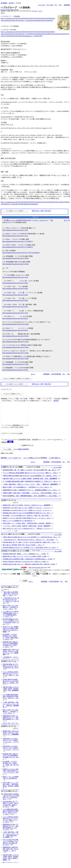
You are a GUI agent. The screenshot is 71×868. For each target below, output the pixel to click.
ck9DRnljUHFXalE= (43, 220)
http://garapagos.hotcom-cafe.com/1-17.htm (15, 364)
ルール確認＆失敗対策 (21, 454)
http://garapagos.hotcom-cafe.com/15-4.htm (15, 324)
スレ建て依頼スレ (55, 462)
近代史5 (12, 3)
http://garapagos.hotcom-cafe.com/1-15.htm (15, 347)
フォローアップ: (6, 389)
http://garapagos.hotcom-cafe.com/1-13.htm (15, 358)
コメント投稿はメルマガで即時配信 (35, 462)
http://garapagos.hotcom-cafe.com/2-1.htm (15, 236)
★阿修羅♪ (4, 3)
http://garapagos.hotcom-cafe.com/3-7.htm (15, 313)
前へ (61, 5)
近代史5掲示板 (56, 374)
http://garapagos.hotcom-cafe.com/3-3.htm (15, 288)
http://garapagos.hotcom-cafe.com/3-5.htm (15, 300)
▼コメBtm (50, 5)
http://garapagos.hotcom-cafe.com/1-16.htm (15, 264)
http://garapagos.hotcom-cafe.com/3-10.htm (15, 336)
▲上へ (33, 374)
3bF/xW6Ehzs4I (35, 11)
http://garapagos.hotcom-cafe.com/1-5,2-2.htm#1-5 (18, 241)
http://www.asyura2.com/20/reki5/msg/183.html (10, 10)
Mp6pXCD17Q (35, 220)
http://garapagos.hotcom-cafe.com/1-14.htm (15, 353)
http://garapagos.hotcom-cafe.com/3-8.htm (15, 318)
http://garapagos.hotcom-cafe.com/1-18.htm (15, 258)
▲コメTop (41, 5)
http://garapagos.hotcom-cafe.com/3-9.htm (15, 330)
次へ (56, 5)
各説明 (56, 401)
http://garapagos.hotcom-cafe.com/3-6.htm (15, 307)
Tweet (3, 13)
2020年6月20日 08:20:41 (24, 220)
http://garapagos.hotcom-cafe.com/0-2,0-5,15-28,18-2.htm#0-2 (21, 253)
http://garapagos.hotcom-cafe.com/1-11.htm (15, 342)
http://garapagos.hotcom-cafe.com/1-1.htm (15, 230)
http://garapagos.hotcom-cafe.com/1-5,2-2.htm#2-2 (18, 247)
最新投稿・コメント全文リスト (11, 462)
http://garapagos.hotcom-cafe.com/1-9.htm (15, 370)
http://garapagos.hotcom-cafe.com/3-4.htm (15, 295)
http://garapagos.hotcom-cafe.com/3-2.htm (15, 283)
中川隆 (10, 220)
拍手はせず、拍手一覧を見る (41, 211)
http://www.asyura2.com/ (36, 572)
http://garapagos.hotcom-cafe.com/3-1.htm (15, 277)
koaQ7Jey (40, 11)
